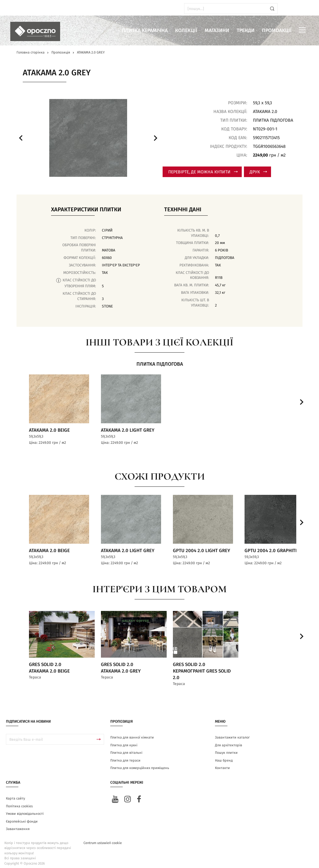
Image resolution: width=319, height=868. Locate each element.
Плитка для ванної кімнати (132, 733)
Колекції (186, 30)
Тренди (246, 30)
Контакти (222, 764)
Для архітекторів (229, 741)
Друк (258, 172)
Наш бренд (224, 756)
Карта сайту (15, 794)
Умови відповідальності (25, 809)
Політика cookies (19, 802)
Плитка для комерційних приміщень (140, 764)
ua (22, 9)
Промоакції (277, 30)
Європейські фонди (22, 817)
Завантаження (18, 825)
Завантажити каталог (232, 733)
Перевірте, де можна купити (203, 172)
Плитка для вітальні (126, 748)
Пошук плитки (226, 748)
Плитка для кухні (124, 741)
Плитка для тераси (125, 756)
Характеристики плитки (86, 210)
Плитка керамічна (145, 30)
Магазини (217, 30)
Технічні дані (183, 210)
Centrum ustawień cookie (103, 838)
